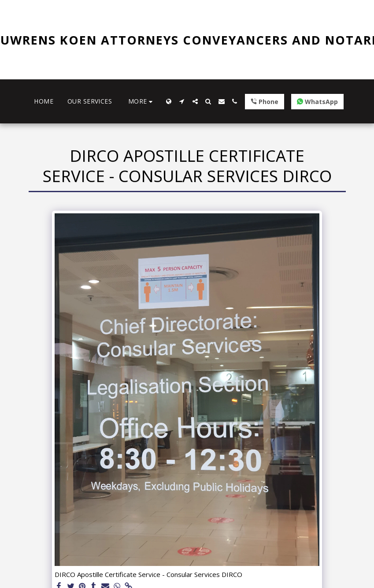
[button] (182, 101)
